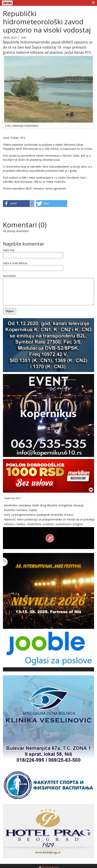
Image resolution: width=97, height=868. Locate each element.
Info (24, 37)
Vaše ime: (9, 250)
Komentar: (10, 276)
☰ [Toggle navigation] (93, 3)
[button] (19, 204)
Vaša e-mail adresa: (15, 263)
